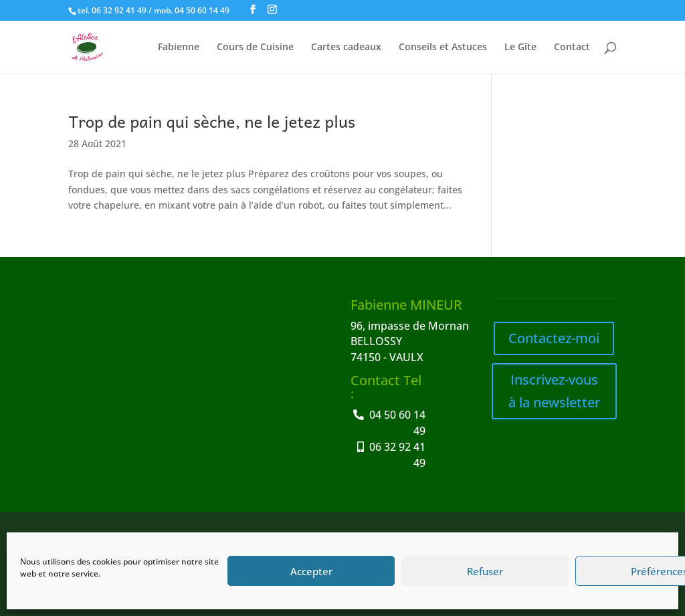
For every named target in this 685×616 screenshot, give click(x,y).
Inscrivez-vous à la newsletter (554, 391)
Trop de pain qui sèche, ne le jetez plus (212, 121)
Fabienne (179, 47)
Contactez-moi (554, 338)
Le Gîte (520, 47)
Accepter (311, 571)
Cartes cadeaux (346, 47)
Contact (572, 47)
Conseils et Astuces (443, 47)
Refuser (485, 571)
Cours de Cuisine (255, 47)
